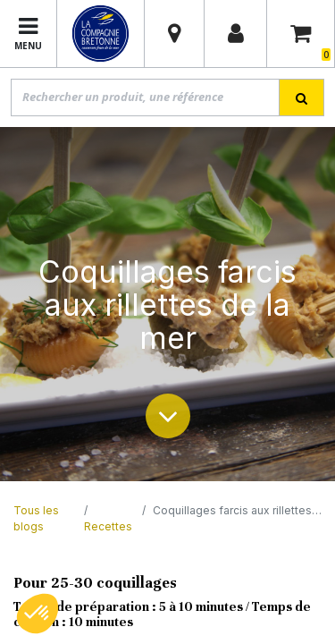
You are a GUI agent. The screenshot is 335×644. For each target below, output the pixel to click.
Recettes (108, 526)
